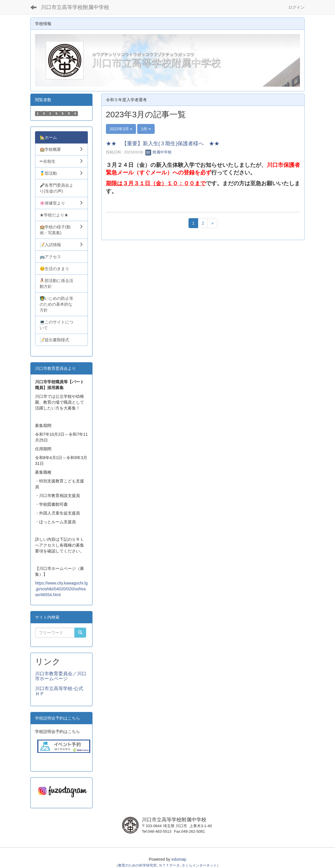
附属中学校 (159, 152)
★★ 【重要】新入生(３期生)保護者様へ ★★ (163, 143)
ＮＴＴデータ (169, 865)
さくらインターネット (199, 865)
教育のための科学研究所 (137, 865)
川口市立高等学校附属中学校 (75, 7)
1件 (146, 129)
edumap (179, 859)
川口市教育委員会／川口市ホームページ (61, 676)
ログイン (296, 7)
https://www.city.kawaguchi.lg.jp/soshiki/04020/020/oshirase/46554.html (61, 589)
